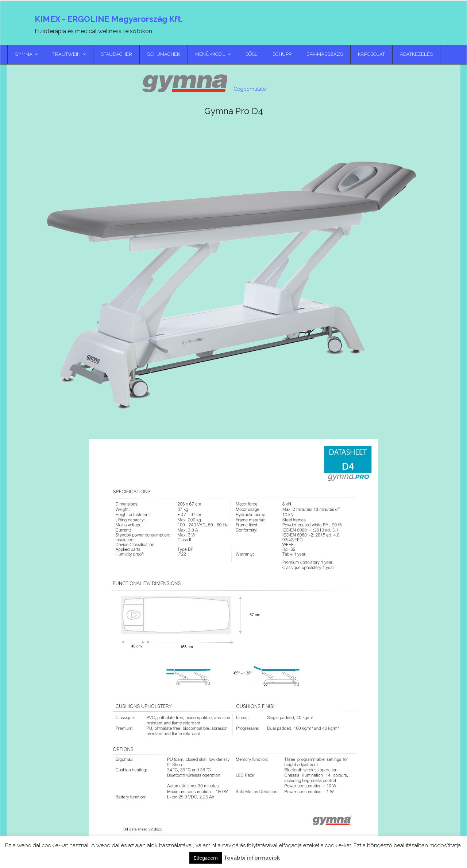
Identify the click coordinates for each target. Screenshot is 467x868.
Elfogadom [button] (206, 858)
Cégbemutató (250, 89)
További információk (252, 858)
